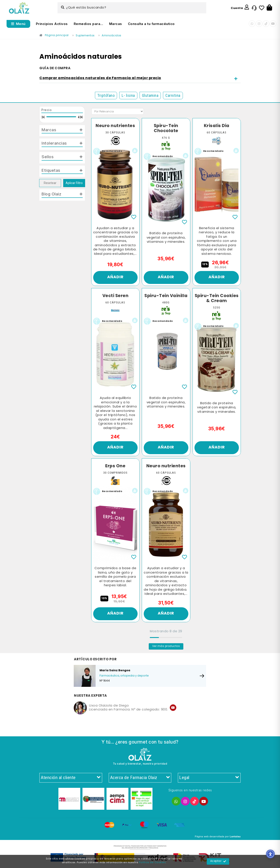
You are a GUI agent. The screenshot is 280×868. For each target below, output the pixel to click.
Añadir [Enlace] (115, 277)
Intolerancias (54, 143)
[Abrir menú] (18, 24)
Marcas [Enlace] (116, 24)
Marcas (49, 130)
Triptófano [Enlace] (106, 95)
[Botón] (269, 8)
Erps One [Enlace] (115, 466)
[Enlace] (19, 8)
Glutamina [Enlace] (150, 95)
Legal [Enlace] (209, 778)
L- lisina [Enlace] (128, 95)
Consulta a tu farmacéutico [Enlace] (151, 24)
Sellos (48, 157)
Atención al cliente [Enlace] (71, 778)
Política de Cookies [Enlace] (152, 863)
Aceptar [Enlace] (218, 861)
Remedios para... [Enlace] (88, 24)
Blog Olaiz (51, 194)
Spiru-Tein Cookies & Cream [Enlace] (217, 298)
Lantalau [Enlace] (235, 836)
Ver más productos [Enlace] (166, 646)
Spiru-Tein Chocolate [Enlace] (166, 128)
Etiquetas (51, 170)
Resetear (50, 183)
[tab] (140, 78)
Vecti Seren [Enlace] (115, 296)
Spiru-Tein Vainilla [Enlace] (166, 296)
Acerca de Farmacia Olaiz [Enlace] (140, 778)
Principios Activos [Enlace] (52, 24)
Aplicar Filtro (74, 183)
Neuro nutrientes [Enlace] (115, 126)
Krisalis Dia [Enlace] (217, 126)
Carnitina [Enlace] (173, 95)
